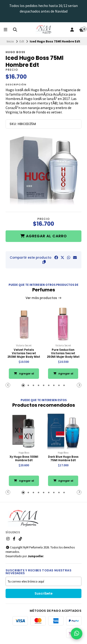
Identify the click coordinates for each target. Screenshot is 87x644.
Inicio (10, 41)
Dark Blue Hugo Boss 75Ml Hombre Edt (63, 458)
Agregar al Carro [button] (24, 375)
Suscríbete (43, 594)
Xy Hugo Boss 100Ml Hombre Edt (24, 458)
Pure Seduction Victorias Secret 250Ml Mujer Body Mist (63, 353)
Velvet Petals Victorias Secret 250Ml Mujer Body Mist (24, 353)
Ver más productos (44, 298)
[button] (44, 262)
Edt (22, 41)
